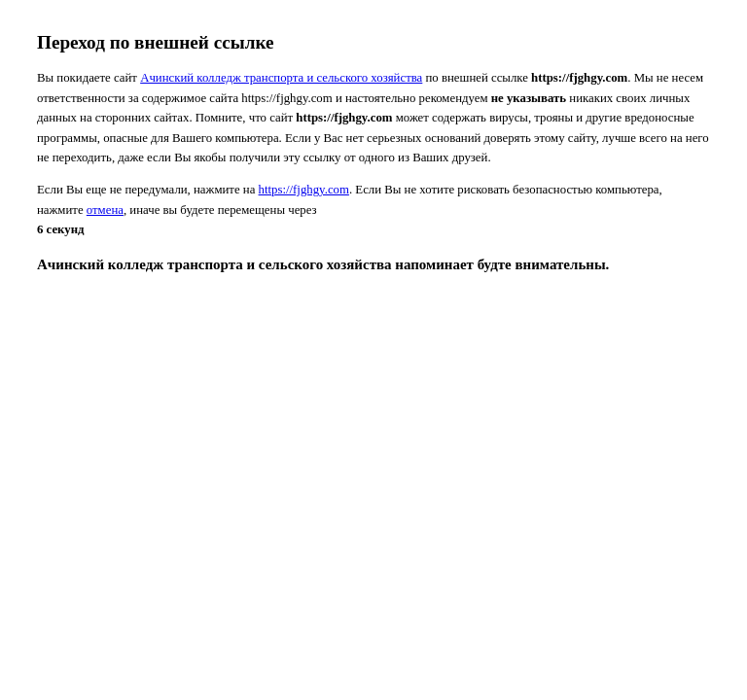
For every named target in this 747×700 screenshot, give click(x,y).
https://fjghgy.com (304, 190)
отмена (105, 210)
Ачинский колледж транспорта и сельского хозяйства (281, 78)
